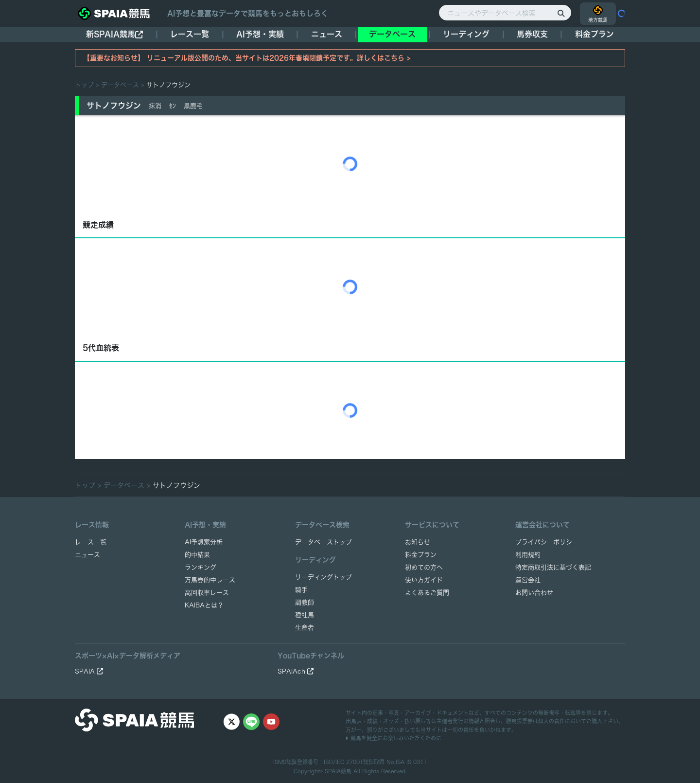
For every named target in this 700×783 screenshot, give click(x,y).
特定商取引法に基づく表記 (553, 567)
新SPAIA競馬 (114, 34)
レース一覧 (190, 34)
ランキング (201, 567)
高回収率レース (207, 593)
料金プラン (421, 555)
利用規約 (528, 555)
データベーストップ (324, 542)
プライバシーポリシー (547, 542)
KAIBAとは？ (204, 605)
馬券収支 (532, 34)
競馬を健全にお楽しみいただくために (394, 738)
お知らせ (418, 542)
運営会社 (528, 580)
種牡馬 (305, 615)
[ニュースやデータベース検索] (505, 13)
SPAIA (89, 671)
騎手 (301, 590)
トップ (84, 85)
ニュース (327, 34)
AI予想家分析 (204, 542)
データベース (392, 34)
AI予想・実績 (260, 34)
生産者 (305, 628)
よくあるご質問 (427, 593)
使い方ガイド (424, 580)
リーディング (466, 34)
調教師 (305, 602)
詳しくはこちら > (384, 58)
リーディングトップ (324, 577)
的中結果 (197, 555)
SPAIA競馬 (338, 771)
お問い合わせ (534, 593)
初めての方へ (424, 567)
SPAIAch (296, 671)
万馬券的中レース (210, 580)
